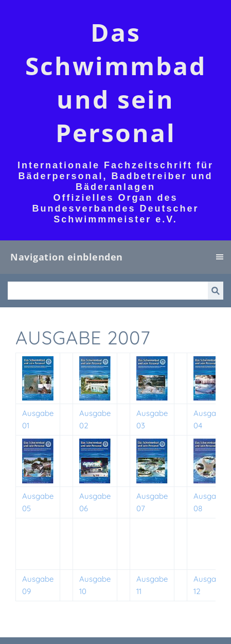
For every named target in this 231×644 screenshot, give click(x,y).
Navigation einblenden (67, 257)
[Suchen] (108, 291)
